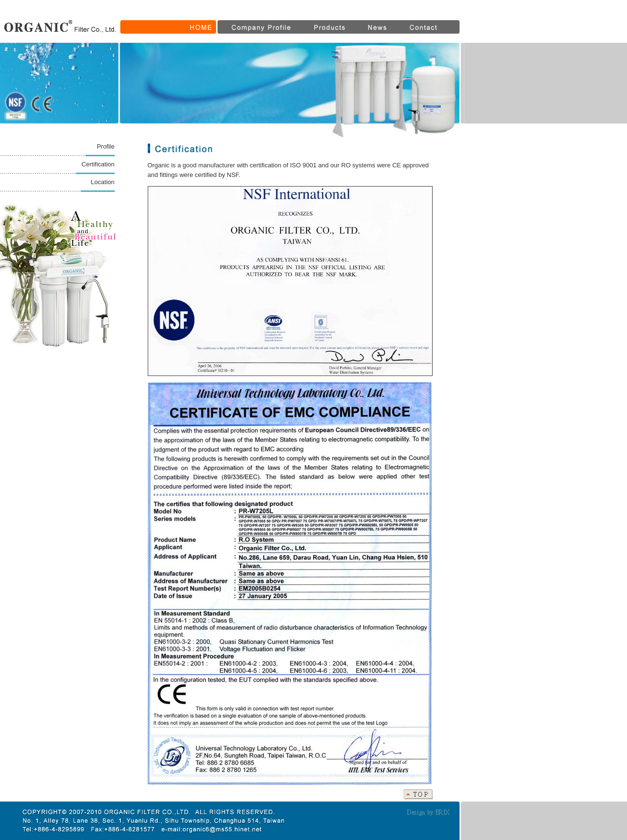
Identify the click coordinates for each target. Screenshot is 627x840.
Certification (98, 164)
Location (103, 182)
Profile (106, 146)
